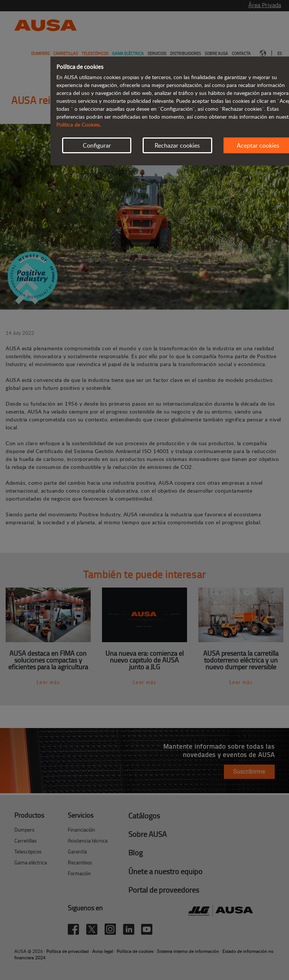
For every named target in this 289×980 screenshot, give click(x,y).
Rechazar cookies (177, 145)
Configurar (97, 145)
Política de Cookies (78, 124)
